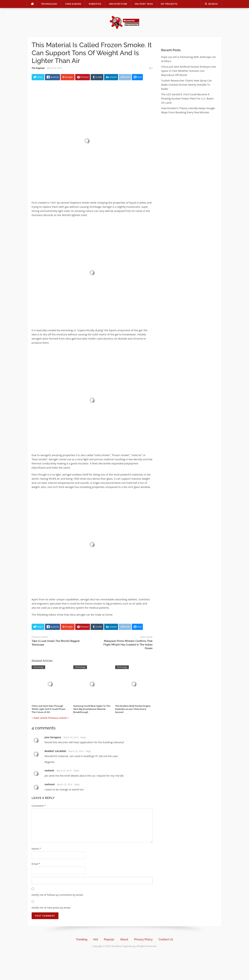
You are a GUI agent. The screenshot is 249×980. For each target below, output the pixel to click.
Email (36, 864)
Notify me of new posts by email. (51, 908)
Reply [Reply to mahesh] (76, 771)
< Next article (40, 718)
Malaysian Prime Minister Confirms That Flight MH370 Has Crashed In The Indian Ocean (128, 645)
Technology (49, 4)
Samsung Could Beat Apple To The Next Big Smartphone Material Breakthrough (92, 709)
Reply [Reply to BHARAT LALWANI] (88, 751)
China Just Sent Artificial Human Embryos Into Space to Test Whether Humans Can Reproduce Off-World (189, 71)
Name (36, 849)
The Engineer (38, 68)
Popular (109, 939)
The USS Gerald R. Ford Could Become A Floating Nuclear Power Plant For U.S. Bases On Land (187, 98)
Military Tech (144, 4)
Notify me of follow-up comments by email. (58, 895)
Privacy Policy (143, 939)
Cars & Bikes (73, 4)
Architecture (118, 4)
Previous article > (59, 718)
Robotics (95, 4)
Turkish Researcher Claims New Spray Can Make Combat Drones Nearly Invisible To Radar (187, 85)
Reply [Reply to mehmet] (77, 784)
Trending (82, 939)
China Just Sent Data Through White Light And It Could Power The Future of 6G (49, 709)
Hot (96, 939)
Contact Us (166, 939)
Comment (39, 806)
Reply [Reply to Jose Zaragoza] (83, 737)
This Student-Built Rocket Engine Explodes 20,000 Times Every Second (133, 709)
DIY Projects (169, 4)
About (124, 939)
